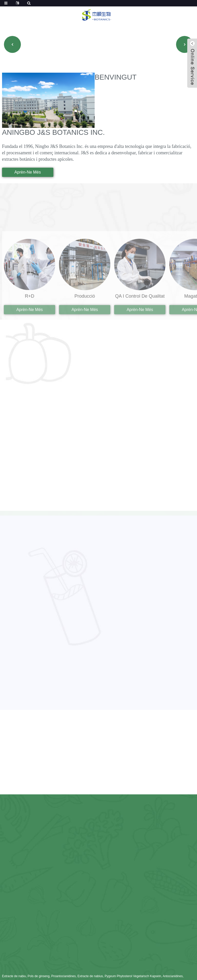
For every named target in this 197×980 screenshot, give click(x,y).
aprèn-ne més (28, 172)
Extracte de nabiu (14, 976)
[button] (12, 44)
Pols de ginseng (39, 976)
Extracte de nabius (90, 976)
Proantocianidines (63, 976)
